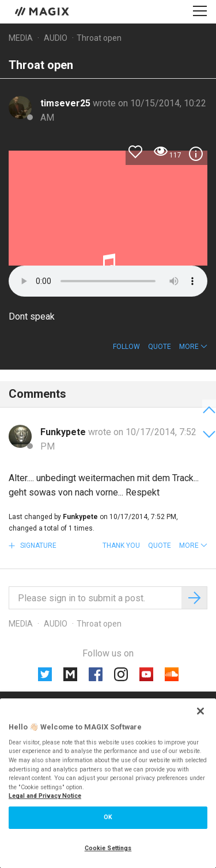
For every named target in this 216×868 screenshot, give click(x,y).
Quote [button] (160, 347)
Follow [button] (126, 347)
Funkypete (64, 432)
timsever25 (67, 103)
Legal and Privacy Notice (45, 796)
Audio (56, 38)
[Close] (200, 711)
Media (21, 38)
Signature (37, 546)
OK (108, 817)
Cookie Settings (108, 848)
